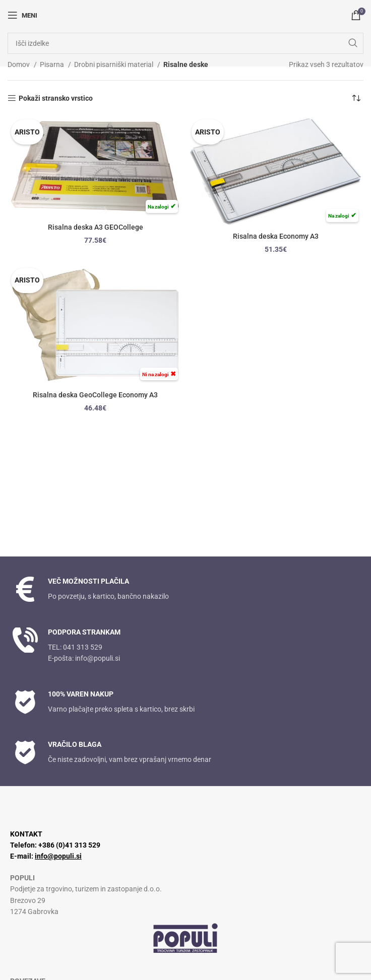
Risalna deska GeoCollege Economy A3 (95, 395)
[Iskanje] (185, 43)
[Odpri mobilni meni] (22, 15)
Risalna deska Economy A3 (276, 236)
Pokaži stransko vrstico (56, 98)
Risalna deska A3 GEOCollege (96, 227)
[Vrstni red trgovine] (356, 98)
